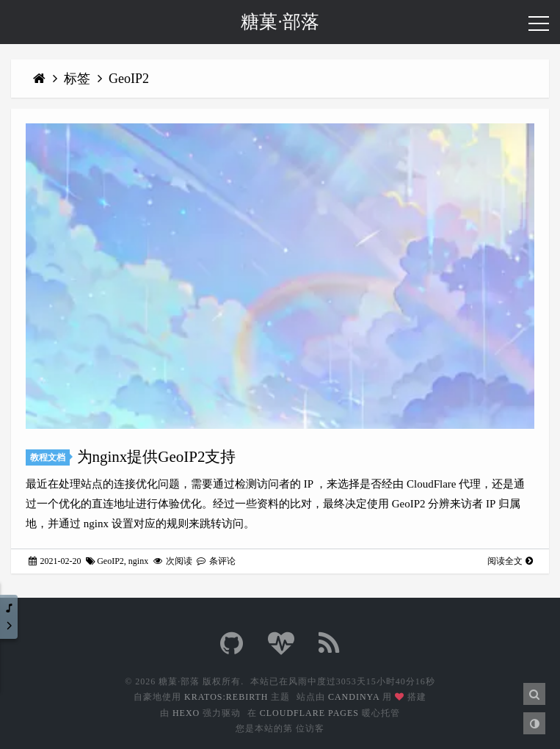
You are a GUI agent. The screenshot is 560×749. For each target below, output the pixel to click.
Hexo (186, 713)
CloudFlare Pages (309, 713)
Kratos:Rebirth (226, 697)
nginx (138, 561)
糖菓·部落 (280, 22)
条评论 (216, 561)
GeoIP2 (129, 79)
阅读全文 (510, 561)
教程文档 (48, 457)
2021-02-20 (55, 561)
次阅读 (173, 561)
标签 (79, 79)
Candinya (354, 697)
